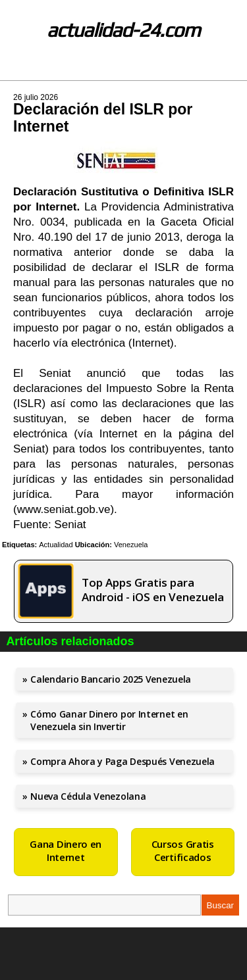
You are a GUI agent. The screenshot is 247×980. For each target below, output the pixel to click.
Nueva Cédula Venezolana (88, 796)
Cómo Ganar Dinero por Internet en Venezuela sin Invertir (109, 720)
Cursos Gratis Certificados (183, 850)
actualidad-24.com (123, 30)
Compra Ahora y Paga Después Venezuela (123, 761)
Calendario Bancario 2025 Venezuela (111, 679)
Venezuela (131, 545)
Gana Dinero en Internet (66, 850)
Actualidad (56, 545)
